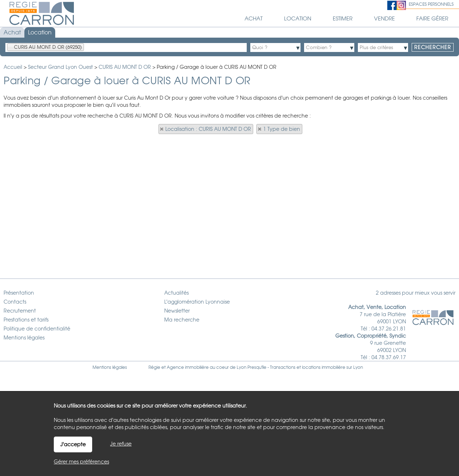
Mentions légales (110, 367)
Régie (154, 367)
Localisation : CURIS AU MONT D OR (208, 129)
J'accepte (73, 444)
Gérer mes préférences (81, 462)
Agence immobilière (188, 367)
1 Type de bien (282, 129)
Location (40, 32)
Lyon (358, 367)
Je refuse (121, 444)
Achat (12, 32)
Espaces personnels (431, 4)
